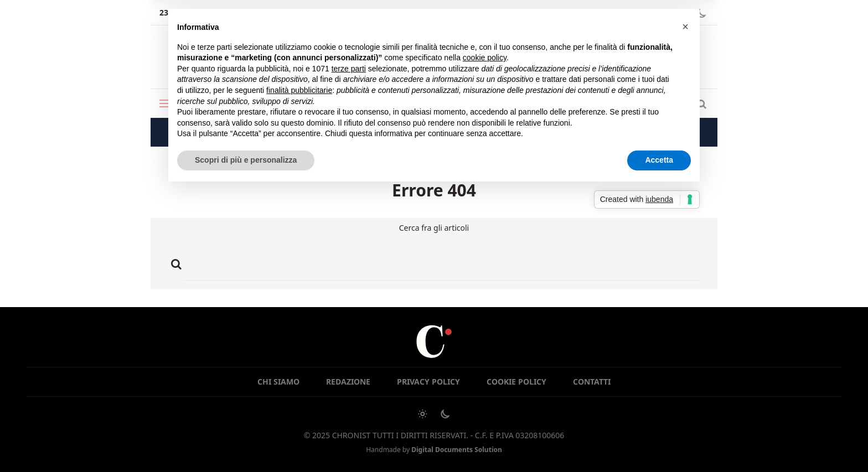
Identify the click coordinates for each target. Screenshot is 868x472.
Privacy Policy (428, 382)
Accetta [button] (659, 160)
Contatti (592, 382)
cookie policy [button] (485, 58)
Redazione (348, 382)
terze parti (349, 69)
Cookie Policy (516, 382)
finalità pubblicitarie (299, 90)
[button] (685, 27)
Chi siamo (278, 382)
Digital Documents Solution (457, 450)
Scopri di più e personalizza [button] (246, 160)
